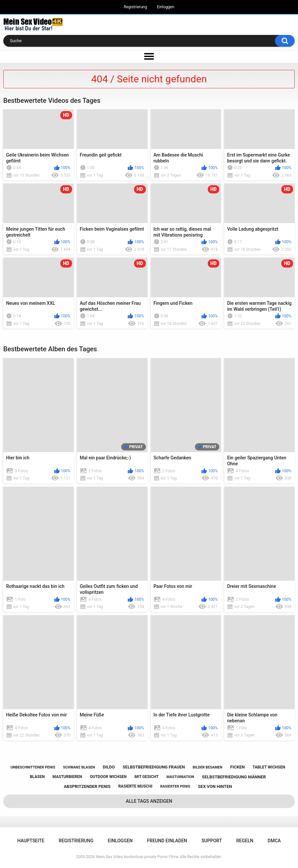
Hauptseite (31, 841)
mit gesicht (146, 777)
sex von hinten (215, 786)
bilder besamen (207, 767)
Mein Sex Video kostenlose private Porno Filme (137, 857)
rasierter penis (175, 786)
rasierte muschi (135, 786)
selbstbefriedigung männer (234, 777)
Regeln (245, 841)
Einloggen (166, 7)
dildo (109, 767)
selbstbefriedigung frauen (154, 767)
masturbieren (67, 777)
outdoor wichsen (108, 777)
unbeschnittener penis (33, 767)
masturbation (180, 777)
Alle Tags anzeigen (149, 801)
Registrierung (135, 7)
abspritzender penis (87, 786)
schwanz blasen (79, 767)
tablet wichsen (269, 767)
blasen (37, 777)
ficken (237, 767)
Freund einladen (167, 841)
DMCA (274, 841)
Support (212, 841)
